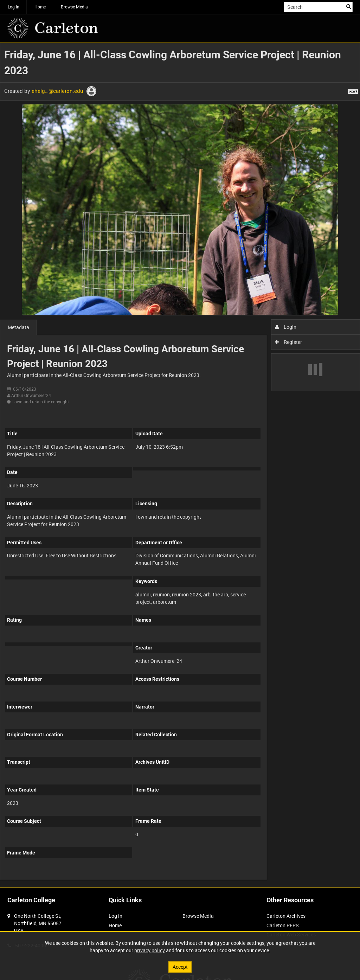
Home (40, 7)
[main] (180, 465)
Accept (180, 967)
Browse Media (74, 7)
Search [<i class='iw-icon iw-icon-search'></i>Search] (349, 6)
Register (288, 342)
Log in (14, 7)
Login (286, 327)
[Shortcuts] (353, 90)
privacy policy (150, 950)
